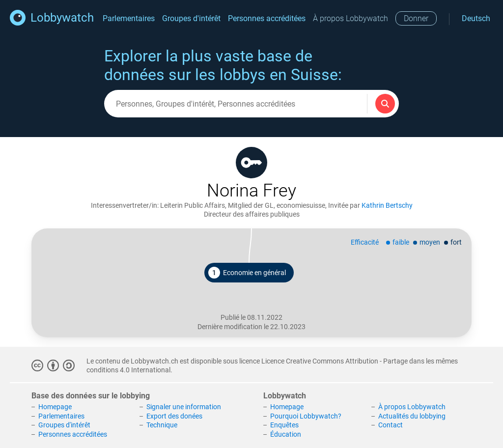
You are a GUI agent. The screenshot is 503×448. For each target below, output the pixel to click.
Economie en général (247, 273)
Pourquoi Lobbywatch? (306, 416)
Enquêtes (284, 425)
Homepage (55, 407)
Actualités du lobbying (412, 416)
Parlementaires (129, 18)
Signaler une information (184, 407)
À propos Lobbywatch (350, 18)
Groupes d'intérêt (191, 18)
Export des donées (174, 416)
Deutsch (476, 18)
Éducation (286, 434)
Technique (162, 425)
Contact (391, 425)
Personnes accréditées (267, 18)
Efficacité (365, 242)
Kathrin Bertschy (387, 205)
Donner (416, 18)
